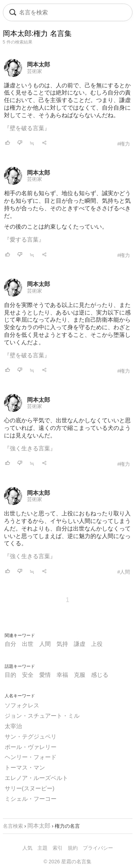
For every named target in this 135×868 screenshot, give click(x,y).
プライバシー (98, 848)
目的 (10, 675)
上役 (97, 644)
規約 (73, 848)
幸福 (62, 675)
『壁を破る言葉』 (27, 128)
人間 (45, 644)
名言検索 (13, 826)
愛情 (45, 675)
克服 (80, 675)
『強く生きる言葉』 (30, 448)
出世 (28, 644)
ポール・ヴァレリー (31, 747)
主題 (42, 848)
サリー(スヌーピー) (30, 788)
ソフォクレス (22, 705)
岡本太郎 (39, 65)
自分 (10, 644)
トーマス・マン (25, 768)
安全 (28, 675)
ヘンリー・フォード (31, 757)
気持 (62, 644)
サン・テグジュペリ (31, 737)
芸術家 (35, 71)
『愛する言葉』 (24, 240)
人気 (27, 848)
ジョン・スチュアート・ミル (42, 716)
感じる (100, 675)
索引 (58, 848)
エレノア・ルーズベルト (36, 778)
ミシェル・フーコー (31, 799)
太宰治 (13, 726)
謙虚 (80, 644)
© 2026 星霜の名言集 (67, 862)
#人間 (124, 572)
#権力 (124, 144)
